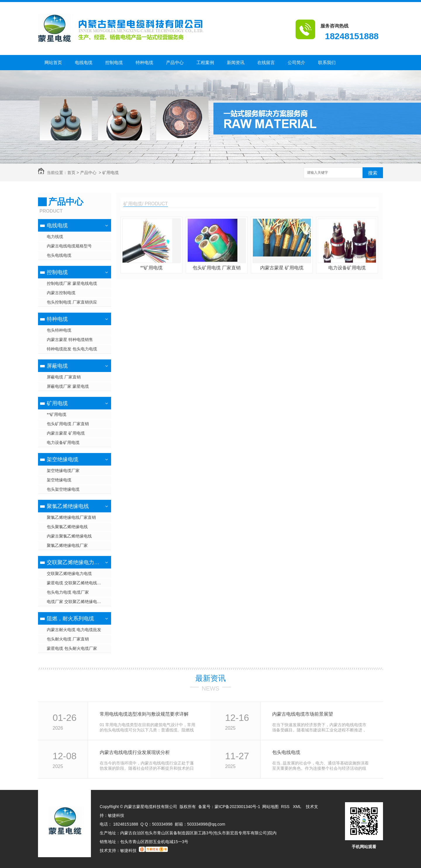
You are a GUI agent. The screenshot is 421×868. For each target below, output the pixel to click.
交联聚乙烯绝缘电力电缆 (74, 562)
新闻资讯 (236, 62)
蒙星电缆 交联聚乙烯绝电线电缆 (76, 583)
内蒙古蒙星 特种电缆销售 (70, 340)
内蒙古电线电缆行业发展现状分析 (135, 752)
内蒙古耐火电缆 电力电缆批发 (74, 630)
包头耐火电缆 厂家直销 (68, 639)
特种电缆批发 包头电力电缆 (72, 349)
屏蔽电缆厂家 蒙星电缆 (68, 386)
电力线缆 (55, 237)
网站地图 (270, 807)
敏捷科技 (116, 815)
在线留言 (266, 62)
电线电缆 (84, 62)
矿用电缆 (111, 173)
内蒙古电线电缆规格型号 (69, 246)
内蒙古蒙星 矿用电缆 (66, 433)
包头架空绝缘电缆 (63, 489)
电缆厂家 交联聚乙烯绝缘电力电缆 (78, 602)
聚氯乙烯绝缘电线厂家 (67, 545)
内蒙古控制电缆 (61, 293)
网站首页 (53, 62)
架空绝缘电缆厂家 (63, 471)
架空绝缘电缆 (63, 459)
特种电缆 (144, 62)
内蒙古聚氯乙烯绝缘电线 (69, 536)
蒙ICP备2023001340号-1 (237, 807)
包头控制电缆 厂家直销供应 (72, 302)
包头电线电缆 (59, 255)
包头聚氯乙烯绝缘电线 (67, 527)
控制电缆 (114, 62)
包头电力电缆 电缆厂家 (68, 592)
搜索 (373, 173)
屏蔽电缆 (57, 366)
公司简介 (296, 62)
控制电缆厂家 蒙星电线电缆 (72, 283)
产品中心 (175, 62)
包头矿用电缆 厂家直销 (68, 424)
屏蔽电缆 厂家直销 (64, 377)
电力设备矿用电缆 (63, 442)
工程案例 (205, 62)
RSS (286, 807)
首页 (71, 173)
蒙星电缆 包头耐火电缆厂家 (72, 648)
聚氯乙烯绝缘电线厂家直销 (71, 517)
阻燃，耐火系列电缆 (70, 619)
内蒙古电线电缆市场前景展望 (303, 714)
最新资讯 (210, 678)
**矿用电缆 (57, 414)
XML (298, 807)
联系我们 (327, 62)
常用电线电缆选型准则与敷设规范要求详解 (144, 714)
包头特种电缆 (59, 330)
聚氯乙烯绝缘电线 (68, 506)
